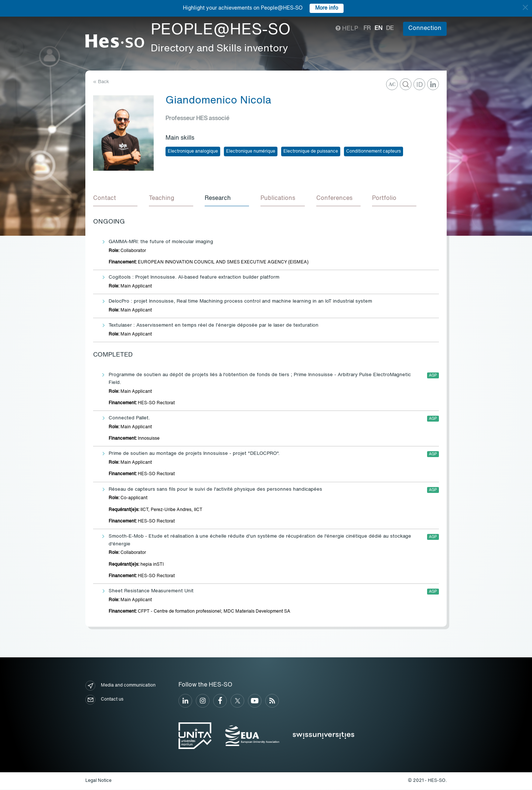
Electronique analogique (193, 151)
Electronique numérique (251, 151)
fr (367, 28)
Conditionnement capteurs (374, 151)
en (378, 28)
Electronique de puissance (311, 151)
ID (420, 85)
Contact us (104, 700)
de (390, 28)
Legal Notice (98, 781)
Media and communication (120, 686)
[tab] (115, 199)
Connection (425, 28)
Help (347, 29)
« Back (101, 82)
